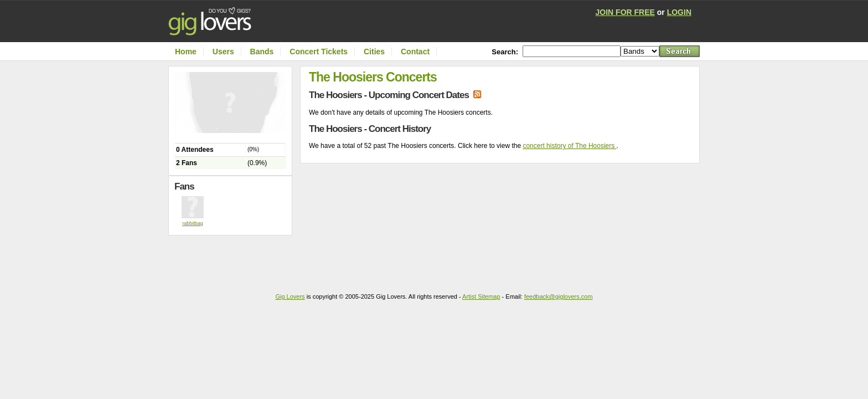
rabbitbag (193, 223)
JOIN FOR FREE (625, 12)
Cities (374, 52)
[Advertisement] (233, 258)
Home (186, 52)
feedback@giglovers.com (559, 296)
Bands (262, 52)
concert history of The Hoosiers (569, 146)
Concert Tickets (319, 52)
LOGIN (679, 12)
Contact (415, 52)
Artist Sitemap (481, 296)
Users (223, 52)
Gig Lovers (290, 296)
